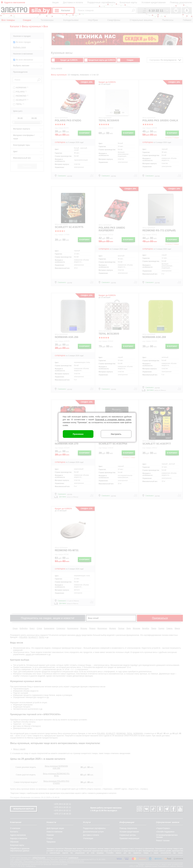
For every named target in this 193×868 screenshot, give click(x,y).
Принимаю (78, 434)
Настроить (116, 434)
